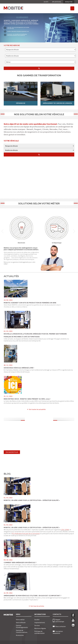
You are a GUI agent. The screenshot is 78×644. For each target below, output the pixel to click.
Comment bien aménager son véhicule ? (20, 563)
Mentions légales (40, 628)
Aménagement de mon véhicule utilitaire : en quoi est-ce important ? (32, 596)
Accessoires (20, 635)
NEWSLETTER (69, 2)
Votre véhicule (21, 622)
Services (37, 625)
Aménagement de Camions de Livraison (57, 103)
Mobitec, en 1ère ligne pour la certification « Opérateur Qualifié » (32, 500)
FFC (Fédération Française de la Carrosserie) (26, 534)
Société (46, 2)
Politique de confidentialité (39, 632)
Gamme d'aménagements (22, 626)
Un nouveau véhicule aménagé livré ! (19, 368)
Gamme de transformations (22, 631)
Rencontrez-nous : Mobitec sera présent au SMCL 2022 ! (27, 399)
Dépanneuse (21, 103)
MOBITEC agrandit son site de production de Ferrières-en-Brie (30, 303)
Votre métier (20, 620)
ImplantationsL (57, 2)
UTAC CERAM (65, 530)
